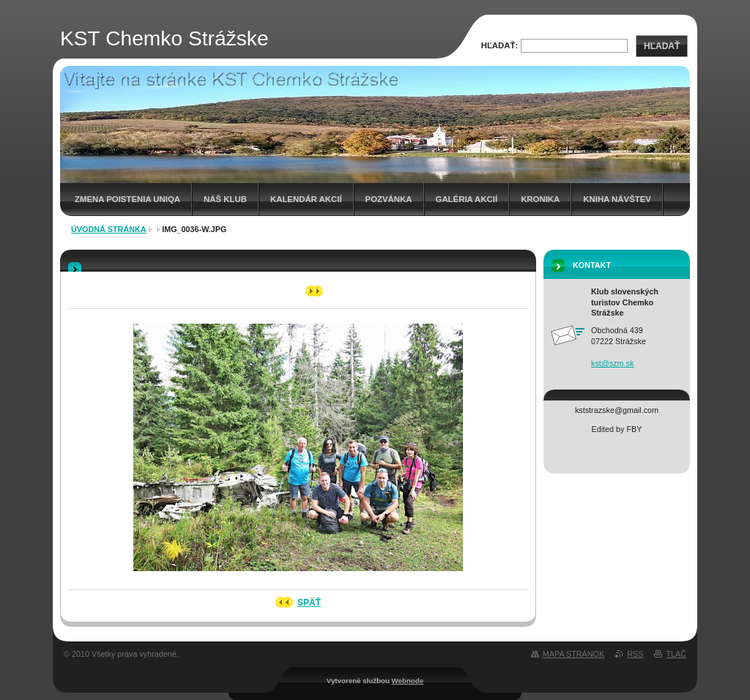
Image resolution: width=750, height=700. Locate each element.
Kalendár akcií (306, 199)
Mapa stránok (573, 654)
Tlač (676, 654)
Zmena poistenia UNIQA (127, 199)
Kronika (540, 199)
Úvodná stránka (109, 229)
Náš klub (225, 199)
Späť (309, 603)
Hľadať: (500, 45)
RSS (635, 654)
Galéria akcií (467, 199)
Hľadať (662, 46)
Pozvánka (389, 199)
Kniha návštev (617, 199)
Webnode (408, 681)
